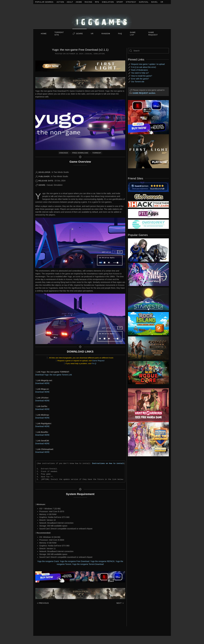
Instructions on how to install (108, 463)
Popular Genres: (45, 2)
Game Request (98, 361)
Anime (79, 2)
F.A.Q (94, 363)
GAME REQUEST (153, 34)
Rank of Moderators (139, 70)
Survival (144, 2)
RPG (97, 2)
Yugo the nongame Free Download (75, 561)
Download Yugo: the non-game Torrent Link (54, 375)
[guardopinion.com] (148, 187)
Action (60, 2)
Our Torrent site (138, 82)
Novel (155, 2)
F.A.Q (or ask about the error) (143, 67)
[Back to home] (102, 16)
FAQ (120, 34)
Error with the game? (140, 79)
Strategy (131, 2)
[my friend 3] (148, 204)
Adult (70, 2)
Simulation (108, 2)
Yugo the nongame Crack (48, 561)
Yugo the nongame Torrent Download (88, 564)
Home (44, 34)
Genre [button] (79, 34)
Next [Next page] (120, 603)
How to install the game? (142, 76)
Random (106, 34)
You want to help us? (140, 73)
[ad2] (147, 405)
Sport (120, 2)
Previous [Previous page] (43, 603)
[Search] (148, 51)
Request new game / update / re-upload (148, 64)
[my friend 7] (148, 224)
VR (162, 2)
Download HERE (42, 383)
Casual (89, 54)
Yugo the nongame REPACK (102, 561)
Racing (89, 2)
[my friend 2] (148, 196)
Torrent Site (59, 34)
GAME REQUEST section (144, 93)
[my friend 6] (148, 213)
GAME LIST (133, 34)
